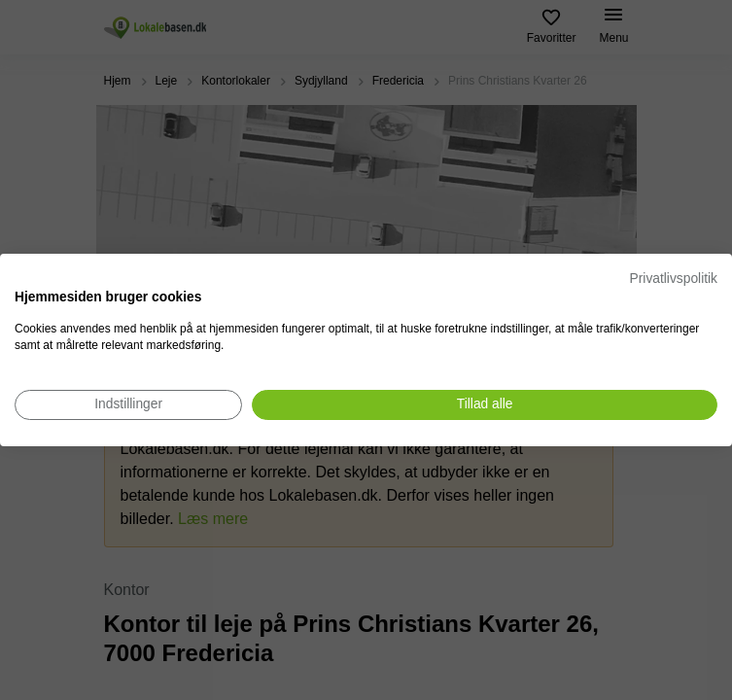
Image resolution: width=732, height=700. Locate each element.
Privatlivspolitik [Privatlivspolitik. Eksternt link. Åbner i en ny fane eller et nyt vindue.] (674, 279)
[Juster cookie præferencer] (128, 405)
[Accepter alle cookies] (485, 405)
